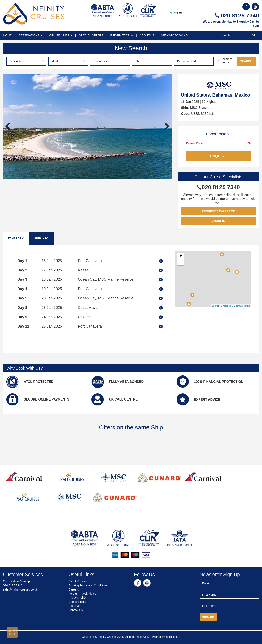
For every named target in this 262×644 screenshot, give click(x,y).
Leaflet (215, 306)
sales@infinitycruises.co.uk (20, 589)
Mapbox (227, 306)
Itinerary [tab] (16, 238)
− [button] (181, 262)
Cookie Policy (77, 602)
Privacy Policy (77, 598)
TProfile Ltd (173, 637)
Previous (9, 127)
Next (165, 127)
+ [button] (181, 256)
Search (246, 61)
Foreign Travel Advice (82, 594)
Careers (74, 589)
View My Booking (175, 35)
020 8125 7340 (237, 15)
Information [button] (121, 35)
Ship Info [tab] (41, 238)
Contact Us (76, 610)
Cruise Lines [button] (61, 35)
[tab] (90, 261)
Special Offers (91, 35)
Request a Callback (218, 211)
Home (7, 35)
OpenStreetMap (242, 306)
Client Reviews (78, 581)
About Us (147, 35)
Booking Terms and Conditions (88, 585)
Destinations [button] (30, 35)
